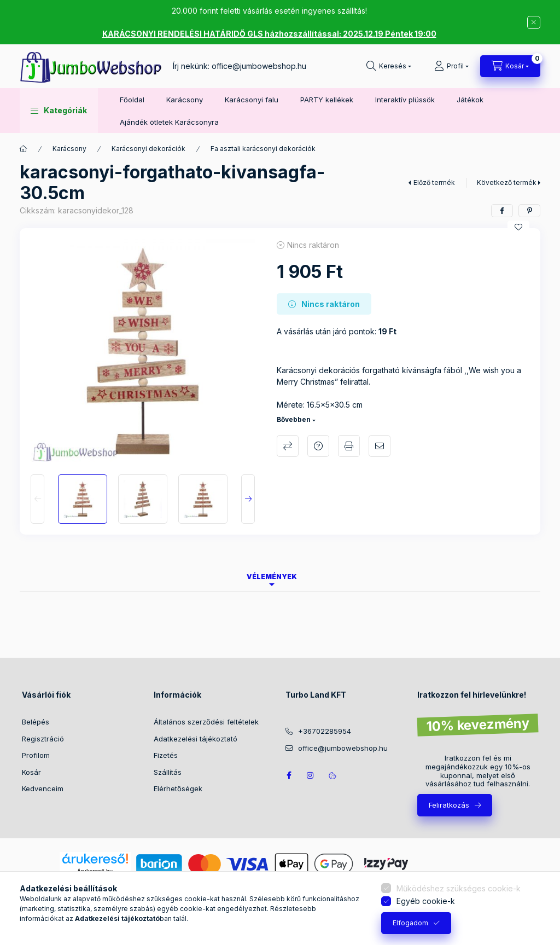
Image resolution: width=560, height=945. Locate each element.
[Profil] (451, 66)
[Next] (248, 499)
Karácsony (185, 100)
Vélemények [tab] (272, 576)
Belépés (36, 722)
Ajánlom (380, 446)
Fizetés (166, 755)
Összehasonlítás (288, 446)
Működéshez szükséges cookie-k (459, 888)
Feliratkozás (449, 805)
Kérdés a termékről (318, 446)
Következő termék (507, 182)
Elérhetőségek (178, 789)
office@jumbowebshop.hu (259, 66)
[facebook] (502, 211)
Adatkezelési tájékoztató (196, 739)
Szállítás (168, 772)
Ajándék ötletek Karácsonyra (169, 122)
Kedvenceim (43, 789)
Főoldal (132, 100)
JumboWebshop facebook (289, 775)
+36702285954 (325, 731)
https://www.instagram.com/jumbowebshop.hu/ (311, 775)
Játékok (470, 100)
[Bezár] (534, 22)
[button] (59, 111)
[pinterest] (529, 211)
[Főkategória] (24, 149)
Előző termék (434, 182)
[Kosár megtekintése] (510, 66)
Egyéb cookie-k (426, 901)
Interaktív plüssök (405, 100)
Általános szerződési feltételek (206, 722)
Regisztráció (43, 739)
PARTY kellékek (327, 100)
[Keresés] (389, 66)
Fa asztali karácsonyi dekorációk (263, 149)
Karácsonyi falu (252, 100)
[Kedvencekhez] (518, 227)
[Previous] (37, 499)
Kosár (31, 772)
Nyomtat (349, 446)
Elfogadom (410, 923)
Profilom (36, 755)
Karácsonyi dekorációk (148, 149)
